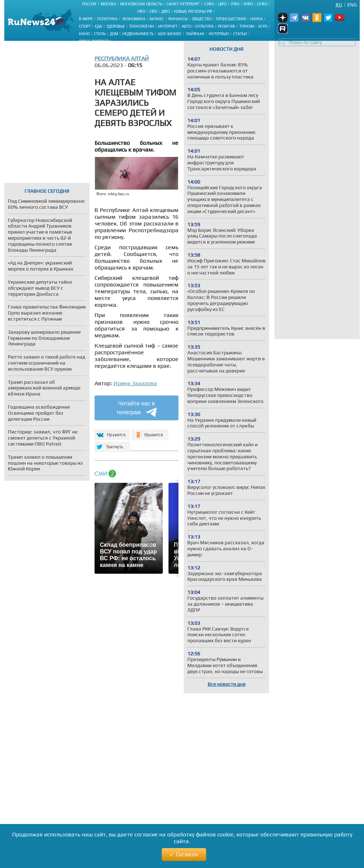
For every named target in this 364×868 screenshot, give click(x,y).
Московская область (141, 4)
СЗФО (209, 4)
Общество (202, 19)
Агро (263, 26)
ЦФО (222, 4)
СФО (153, 11)
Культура (205, 26)
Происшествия (231, 19)
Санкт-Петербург (183, 4)
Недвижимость (138, 34)
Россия (89, 4)
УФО (141, 11)
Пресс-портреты (95, 41)
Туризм (247, 26)
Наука (256, 19)
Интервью (219, 34)
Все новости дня (227, 684)
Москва (108, 4)
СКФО (262, 4)
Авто (186, 26)
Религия (226, 26)
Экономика (134, 19)
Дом (114, 34)
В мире (86, 19)
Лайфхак (195, 34)
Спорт (85, 26)
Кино (84, 34)
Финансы (178, 19)
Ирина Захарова (135, 383)
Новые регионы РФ (193, 11)
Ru (339, 5)
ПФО (235, 4)
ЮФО (248, 4)
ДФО (165, 11)
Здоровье (116, 26)
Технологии (141, 26)
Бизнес (157, 19)
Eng (352, 5)
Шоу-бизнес (170, 34)
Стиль (100, 34)
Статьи (240, 34)
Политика (107, 19)
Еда (98, 26)
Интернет (168, 26)
